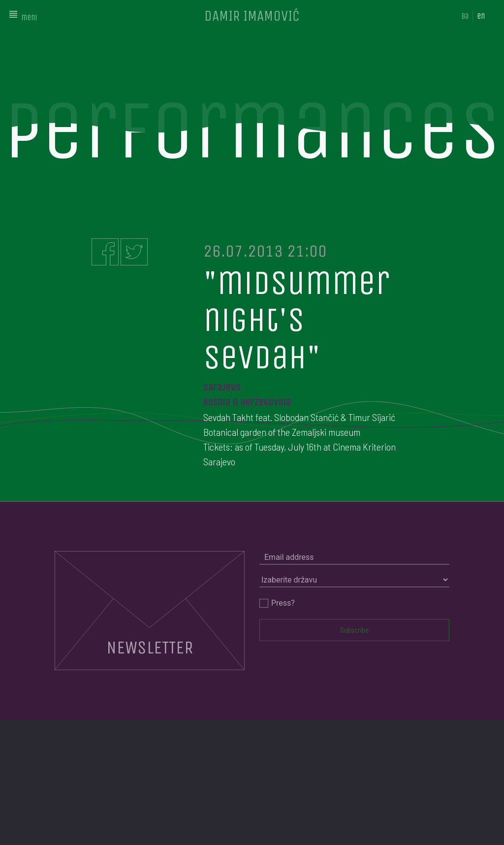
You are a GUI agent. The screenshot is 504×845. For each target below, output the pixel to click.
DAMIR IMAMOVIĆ (252, 16)
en (481, 16)
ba (465, 16)
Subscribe (354, 630)
